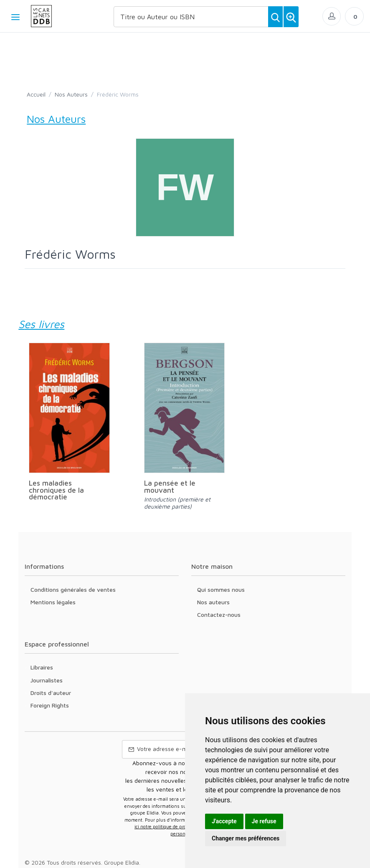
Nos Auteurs (71, 94)
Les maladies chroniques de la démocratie (56, 490)
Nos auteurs (213, 602)
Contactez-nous (219, 615)
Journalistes (47, 680)
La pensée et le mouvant (170, 486)
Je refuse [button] (264, 821)
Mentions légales (53, 602)
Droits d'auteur (51, 693)
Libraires (42, 667)
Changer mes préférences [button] (246, 838)
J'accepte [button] (224, 821)
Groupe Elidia (122, 862)
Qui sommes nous (221, 589)
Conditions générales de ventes (73, 589)
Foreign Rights (50, 705)
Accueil (36, 94)
